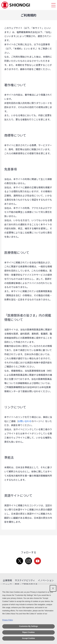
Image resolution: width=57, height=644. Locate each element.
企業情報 (7, 580)
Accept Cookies (28, 638)
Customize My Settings (28, 626)
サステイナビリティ (25, 580)
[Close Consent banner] (53, 588)
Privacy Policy (8, 620)
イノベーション (46, 580)
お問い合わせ (25, 421)
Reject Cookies (28, 632)
